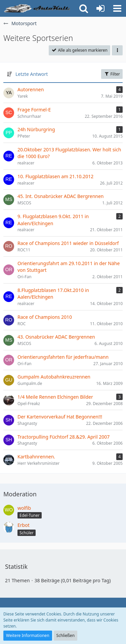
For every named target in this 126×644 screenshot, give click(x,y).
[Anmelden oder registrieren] (100, 8)
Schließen (66, 635)
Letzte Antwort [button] (32, 74)
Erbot (24, 525)
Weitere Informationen (28, 635)
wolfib (24, 508)
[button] (117, 8)
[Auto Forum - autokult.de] (38, 8)
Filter (112, 74)
